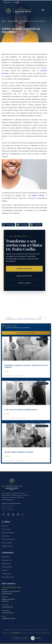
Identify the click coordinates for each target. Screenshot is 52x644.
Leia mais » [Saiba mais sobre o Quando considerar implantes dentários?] (7, 456)
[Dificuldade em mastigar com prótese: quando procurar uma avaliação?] (26, 349)
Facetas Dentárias (7, 567)
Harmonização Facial (8, 577)
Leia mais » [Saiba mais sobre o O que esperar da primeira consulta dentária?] (7, 414)
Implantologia (5, 557)
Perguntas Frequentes (8, 533)
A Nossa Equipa (6, 529)
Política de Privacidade (28, 633)
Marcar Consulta (24, 269)
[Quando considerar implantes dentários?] (26, 435)
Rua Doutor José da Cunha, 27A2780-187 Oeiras (11, 593)
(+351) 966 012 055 (7, 613)
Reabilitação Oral (7, 560)
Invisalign (4, 570)
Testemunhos (6, 536)
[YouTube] (18, 515)
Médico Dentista (38, 195)
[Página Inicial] (26, 484)
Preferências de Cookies (20, 638)
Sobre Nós (5, 526)
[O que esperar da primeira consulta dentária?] (26, 393)
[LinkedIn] (13, 515)
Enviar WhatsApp (24, 276)
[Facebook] (3, 515)
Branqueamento (6, 564)
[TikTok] (23, 515)
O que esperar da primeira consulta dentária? (21, 410)
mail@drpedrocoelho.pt (8, 619)
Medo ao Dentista (7, 543)
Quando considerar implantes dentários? (19, 452)
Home (3, 21)
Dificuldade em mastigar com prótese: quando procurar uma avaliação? (26, 366)
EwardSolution (16, 633)
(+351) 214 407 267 (7, 607)
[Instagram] (8, 515)
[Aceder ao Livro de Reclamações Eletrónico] (36, 638)
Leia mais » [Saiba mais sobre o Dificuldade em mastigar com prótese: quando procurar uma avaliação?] (7, 371)
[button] (43, 10)
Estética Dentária (13, 21)
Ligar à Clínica (24, 283)
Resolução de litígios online (43, 633)
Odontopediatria (6, 574)
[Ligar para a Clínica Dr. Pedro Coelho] (7, 2)
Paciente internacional (8, 539)
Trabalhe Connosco (7, 546)
